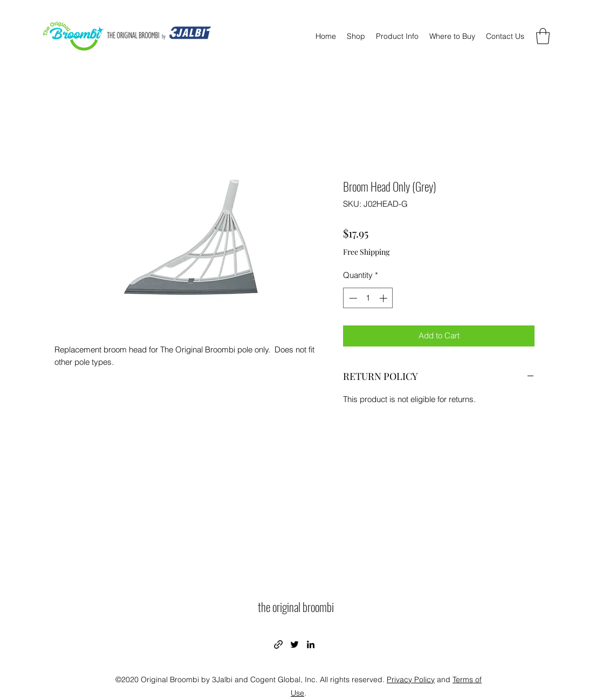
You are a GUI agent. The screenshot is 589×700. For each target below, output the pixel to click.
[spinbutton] (368, 298)
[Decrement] (352, 298)
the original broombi (296, 607)
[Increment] (384, 298)
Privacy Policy (411, 679)
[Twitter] (294, 644)
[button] (543, 36)
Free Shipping (366, 252)
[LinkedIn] (311, 644)
